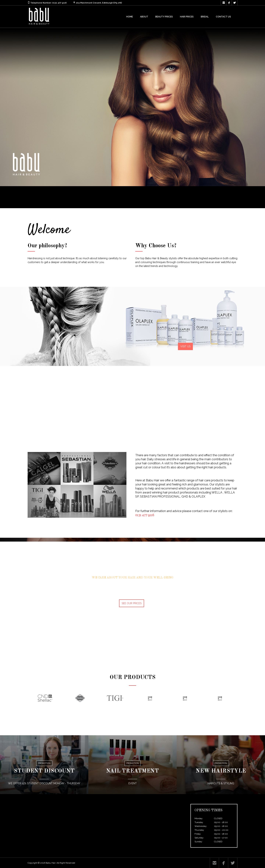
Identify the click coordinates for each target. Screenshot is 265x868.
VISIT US (185, 346)
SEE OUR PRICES (132, 603)
